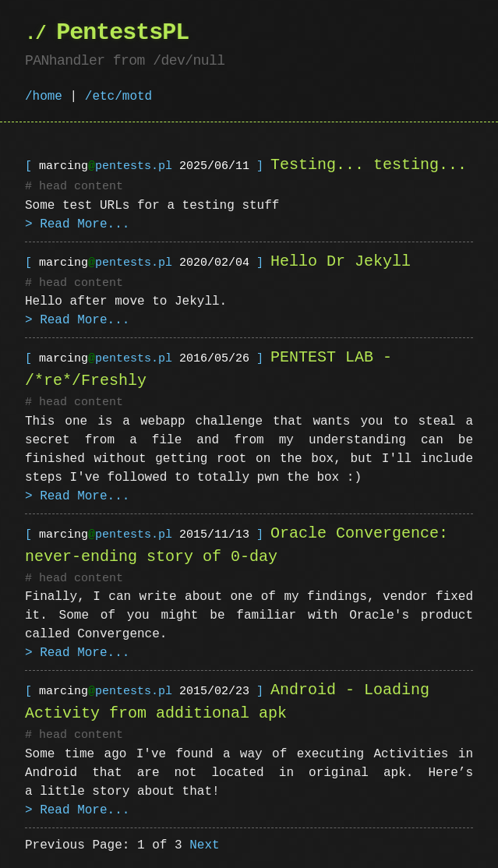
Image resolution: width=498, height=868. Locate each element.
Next (204, 843)
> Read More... (77, 224)
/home (44, 97)
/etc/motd (118, 97)
